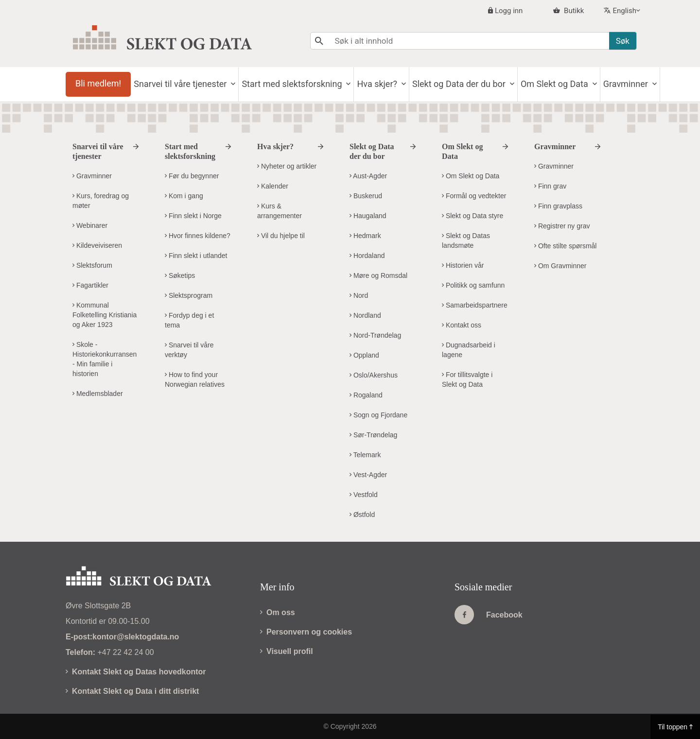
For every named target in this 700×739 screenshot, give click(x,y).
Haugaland (368, 216)
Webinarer (90, 225)
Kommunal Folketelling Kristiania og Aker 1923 (105, 315)
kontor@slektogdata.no (136, 637)
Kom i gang (184, 196)
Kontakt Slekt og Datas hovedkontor (136, 672)
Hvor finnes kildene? (198, 236)
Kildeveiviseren (97, 245)
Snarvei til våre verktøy (189, 350)
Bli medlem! (101, 83)
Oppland (364, 355)
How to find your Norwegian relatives (195, 379)
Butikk (573, 11)
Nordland (365, 315)
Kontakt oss (462, 325)
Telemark (365, 455)
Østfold (362, 515)
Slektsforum (92, 265)
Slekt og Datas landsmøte (466, 241)
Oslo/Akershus (374, 375)
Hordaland (367, 256)
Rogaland (366, 395)
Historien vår (463, 265)
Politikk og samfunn (473, 285)
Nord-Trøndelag (375, 335)
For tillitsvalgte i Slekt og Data (467, 379)
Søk (623, 41)
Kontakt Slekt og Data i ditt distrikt (132, 691)
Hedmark (365, 236)
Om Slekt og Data (589, 84)
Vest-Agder (368, 475)
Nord (359, 295)
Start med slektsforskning (310, 84)
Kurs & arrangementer (280, 211)
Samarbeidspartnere (475, 305)
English (624, 11)
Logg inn (509, 11)
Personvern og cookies (306, 632)
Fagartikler (90, 285)
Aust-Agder (368, 176)
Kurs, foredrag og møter (101, 201)
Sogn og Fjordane (378, 415)
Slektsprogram (189, 295)
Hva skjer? (401, 84)
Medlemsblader (98, 394)
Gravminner (92, 176)
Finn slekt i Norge (193, 216)
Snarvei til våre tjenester (193, 84)
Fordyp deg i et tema (189, 320)
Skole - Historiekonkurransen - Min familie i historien (105, 359)
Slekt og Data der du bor (489, 84)
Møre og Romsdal (378, 275)
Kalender (273, 186)
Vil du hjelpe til (281, 236)
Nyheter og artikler (287, 166)
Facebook (489, 615)
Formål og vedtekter (474, 196)
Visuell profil (287, 651)
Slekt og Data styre (472, 216)
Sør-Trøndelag (373, 435)
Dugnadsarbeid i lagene (469, 350)
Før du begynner (192, 176)
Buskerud (366, 196)
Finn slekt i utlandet (196, 256)
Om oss (278, 612)
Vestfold (364, 495)
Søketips (180, 275)
